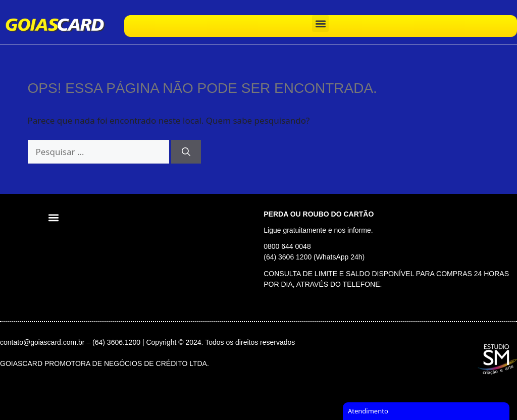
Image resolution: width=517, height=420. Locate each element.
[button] (320, 23)
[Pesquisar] (186, 152)
